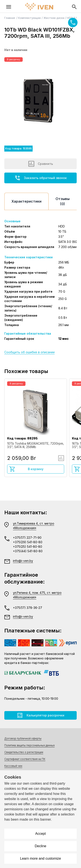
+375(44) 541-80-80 (28, 551)
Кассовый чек (13, 766)
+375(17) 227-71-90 (27, 538)
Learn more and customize (40, 858)
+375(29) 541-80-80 (28, 542)
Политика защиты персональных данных (29, 745)
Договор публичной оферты (23, 738)
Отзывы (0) (63, 201)
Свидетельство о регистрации (24, 752)
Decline (40, 846)
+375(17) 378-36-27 (28, 608)
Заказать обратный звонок (41, 178)
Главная (10, 18)
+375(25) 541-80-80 (28, 547)
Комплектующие (29, 18)
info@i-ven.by (23, 561)
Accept (40, 834)
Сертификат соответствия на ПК (25, 759)
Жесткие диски (54, 18)
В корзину (26, 469)
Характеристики (26, 201)
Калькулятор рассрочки (40, 715)
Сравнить (41, 164)
